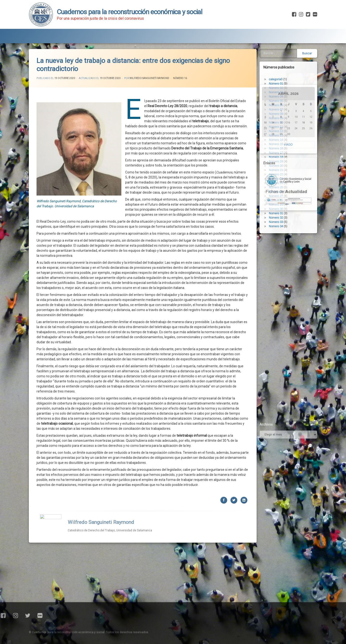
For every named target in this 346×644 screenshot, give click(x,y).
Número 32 (278, 204)
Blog (77, 35)
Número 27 (278, 182)
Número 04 (278, 83)
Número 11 (278, 113)
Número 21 (278, 156)
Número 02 (278, 74)
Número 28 (278, 186)
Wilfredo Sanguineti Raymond (149, 64)
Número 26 (278, 178)
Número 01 (278, 70)
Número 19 (278, 147)
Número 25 (278, 173)
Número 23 (278, 165)
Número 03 (278, 78)
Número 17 (278, 139)
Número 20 (278, 152)
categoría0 (277, 65)
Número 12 (278, 117)
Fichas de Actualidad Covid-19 (120, 35)
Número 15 (278, 130)
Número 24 (278, 169)
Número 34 (278, 212)
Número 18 (278, 143)
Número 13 (278, 122)
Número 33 (278, 208)
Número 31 (278, 199)
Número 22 (278, 160)
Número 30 (278, 195)
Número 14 (278, 126)
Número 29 (278, 191)
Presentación (47, 35)
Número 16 (180, 64)
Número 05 (278, 87)
